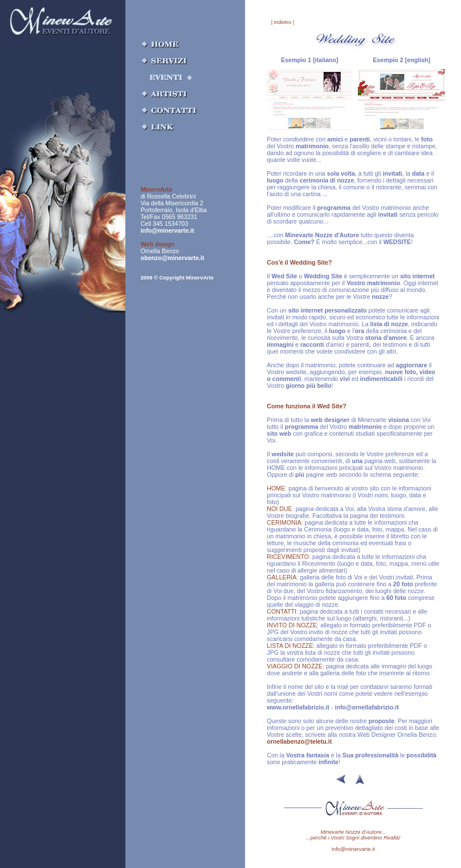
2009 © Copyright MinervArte (177, 278)
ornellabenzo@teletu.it (299, 741)
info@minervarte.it (168, 230)
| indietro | (283, 22)
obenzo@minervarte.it (173, 258)
